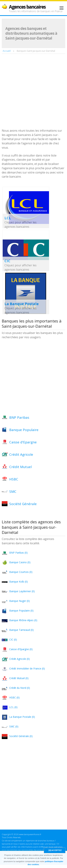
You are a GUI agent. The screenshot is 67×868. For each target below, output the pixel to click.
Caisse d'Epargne (23, 442)
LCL (8, 218)
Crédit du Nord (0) (20, 688)
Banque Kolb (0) (19, 582)
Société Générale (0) (21, 736)
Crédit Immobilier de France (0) (27, 668)
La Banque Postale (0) (22, 717)
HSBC (14, 479)
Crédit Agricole (21, 454)
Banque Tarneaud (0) (21, 630)
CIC (7, 261)
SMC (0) (14, 726)
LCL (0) (13, 707)
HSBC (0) (14, 697)
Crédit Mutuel (20, 467)
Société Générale (23, 504)
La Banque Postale (22, 304)
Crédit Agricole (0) (20, 659)
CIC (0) (13, 640)
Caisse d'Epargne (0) (21, 649)
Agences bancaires (27, 7)
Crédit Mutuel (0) (19, 678)
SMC (13, 492)
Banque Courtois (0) (21, 572)
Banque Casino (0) (20, 562)
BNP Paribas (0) (18, 553)
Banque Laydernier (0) (22, 591)
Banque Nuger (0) (20, 601)
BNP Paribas (19, 417)
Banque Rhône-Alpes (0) (23, 620)
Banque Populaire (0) (21, 611)
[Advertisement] (33, 92)
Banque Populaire (24, 430)
